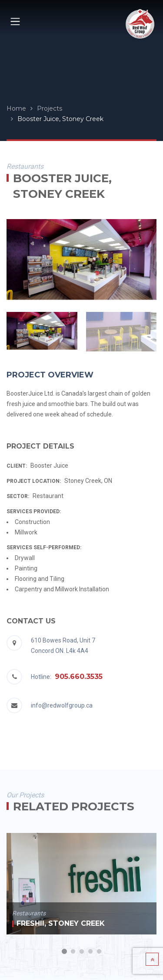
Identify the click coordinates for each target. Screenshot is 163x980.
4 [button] (90, 952)
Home (16, 108)
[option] (81, 259)
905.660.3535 (79, 677)
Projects (50, 108)
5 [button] (99, 952)
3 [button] (82, 952)
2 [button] (73, 952)
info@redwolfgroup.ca (62, 705)
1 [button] (64, 952)
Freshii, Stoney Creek (61, 923)
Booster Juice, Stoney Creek (60, 119)
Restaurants (29, 913)
